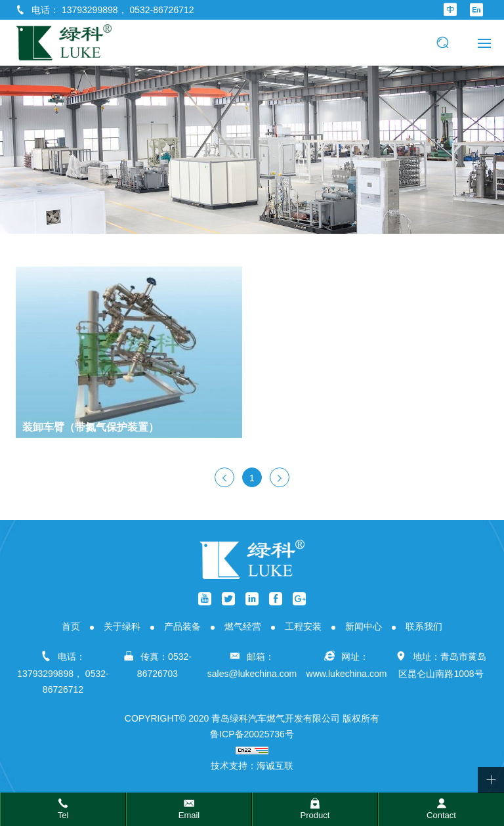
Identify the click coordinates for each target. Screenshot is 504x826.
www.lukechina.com (347, 674)
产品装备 (182, 626)
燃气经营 (243, 626)
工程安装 (303, 626)
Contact (441, 815)
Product (315, 815)
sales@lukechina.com (252, 674)
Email (189, 815)
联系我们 (424, 626)
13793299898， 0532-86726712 (128, 10)
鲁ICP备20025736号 (252, 734)
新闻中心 (364, 626)
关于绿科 (122, 626)
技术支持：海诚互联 (252, 766)
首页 (71, 626)
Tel (63, 815)
